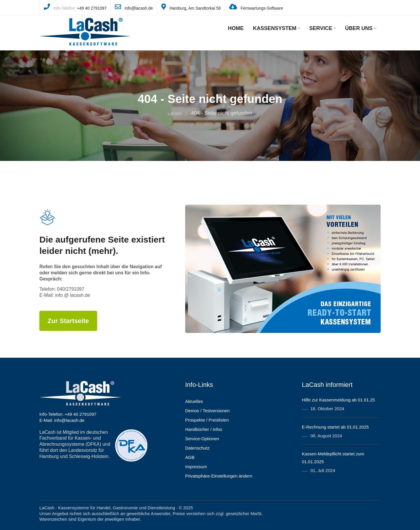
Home (236, 28)
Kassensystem (276, 28)
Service (322, 28)
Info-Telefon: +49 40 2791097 (68, 414)
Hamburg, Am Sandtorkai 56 (195, 8)
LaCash (175, 113)
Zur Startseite (68, 321)
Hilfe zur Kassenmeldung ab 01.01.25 (338, 400)
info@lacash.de (139, 8)
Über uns (360, 28)
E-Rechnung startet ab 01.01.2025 (335, 427)
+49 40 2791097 (92, 8)
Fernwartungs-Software (262, 8)
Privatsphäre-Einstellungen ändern (219, 476)
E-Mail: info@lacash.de (62, 420)
